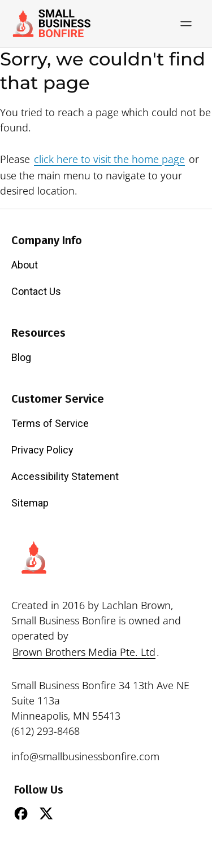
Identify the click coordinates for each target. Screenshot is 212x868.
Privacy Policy (42, 450)
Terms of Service (50, 423)
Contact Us (36, 291)
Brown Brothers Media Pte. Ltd (84, 652)
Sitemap (30, 503)
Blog (21, 357)
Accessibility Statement (65, 476)
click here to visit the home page (109, 159)
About (25, 265)
